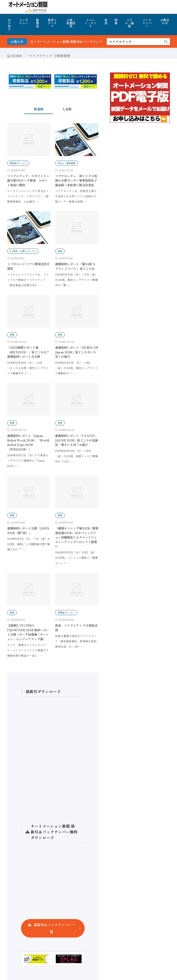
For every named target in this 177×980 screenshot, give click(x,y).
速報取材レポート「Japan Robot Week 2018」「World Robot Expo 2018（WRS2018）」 (28, 442)
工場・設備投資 (71, 23)
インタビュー (24, 21)
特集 (116, 21)
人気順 (67, 109)
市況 (106, 21)
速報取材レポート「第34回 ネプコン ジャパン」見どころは (75, 266)
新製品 (37, 23)
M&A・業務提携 (66, 163)
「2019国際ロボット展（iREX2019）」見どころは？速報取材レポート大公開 (28, 352)
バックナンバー (147, 23)
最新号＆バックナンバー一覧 (54, 928)
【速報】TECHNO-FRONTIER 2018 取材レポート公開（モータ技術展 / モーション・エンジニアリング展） (28, 632)
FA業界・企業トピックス (23, 251)
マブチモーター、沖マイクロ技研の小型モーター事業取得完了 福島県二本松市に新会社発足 (76, 180)
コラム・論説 (129, 23)
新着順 (39, 109)
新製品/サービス (18, 163)
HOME (9, 24)
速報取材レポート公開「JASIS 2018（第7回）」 (28, 531)
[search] (166, 42)
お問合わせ (165, 21)
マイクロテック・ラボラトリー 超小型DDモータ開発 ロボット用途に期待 (30, 180)
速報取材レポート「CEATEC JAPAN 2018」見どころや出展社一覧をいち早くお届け (77, 440)
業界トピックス (52, 23)
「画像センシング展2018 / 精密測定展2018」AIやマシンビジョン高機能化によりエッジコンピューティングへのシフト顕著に (77, 537)
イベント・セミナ (91, 23)
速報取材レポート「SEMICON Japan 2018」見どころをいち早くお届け (77, 352)
